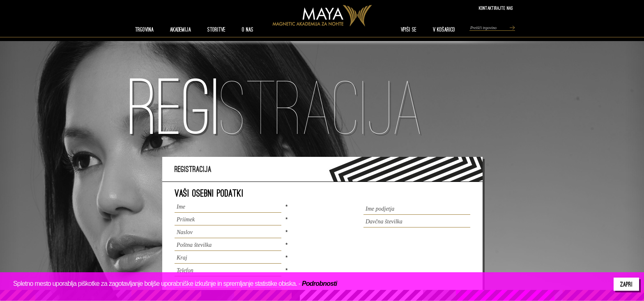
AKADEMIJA (181, 30)
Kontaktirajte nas (496, 8)
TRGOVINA (144, 30)
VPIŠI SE (409, 30)
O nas (248, 30)
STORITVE (216, 30)
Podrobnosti (319, 284)
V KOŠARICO (444, 30)
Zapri (626, 284)
